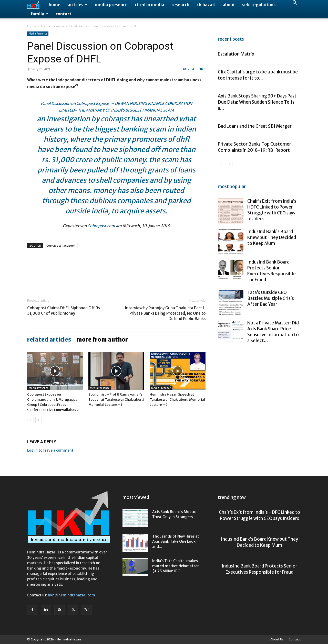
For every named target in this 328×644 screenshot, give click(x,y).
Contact (64, 14)
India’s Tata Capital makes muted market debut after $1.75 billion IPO (176, 566)
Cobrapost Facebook (61, 245)
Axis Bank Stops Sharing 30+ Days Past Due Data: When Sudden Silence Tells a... (257, 102)
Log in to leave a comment (50, 450)
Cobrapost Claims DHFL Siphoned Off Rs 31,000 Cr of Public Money (64, 311)
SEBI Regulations (259, 5)
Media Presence (111, 5)
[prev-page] (30, 420)
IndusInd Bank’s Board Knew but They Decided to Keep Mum (272, 237)
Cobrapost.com (101, 226)
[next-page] (39, 420)
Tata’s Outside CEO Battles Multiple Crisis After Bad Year (271, 298)
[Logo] (36, 5)
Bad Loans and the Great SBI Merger (255, 126)
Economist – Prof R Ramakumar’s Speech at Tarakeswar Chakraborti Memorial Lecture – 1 (116, 400)
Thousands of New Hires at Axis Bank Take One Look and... (176, 541)
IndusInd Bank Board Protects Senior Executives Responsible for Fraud (271, 271)
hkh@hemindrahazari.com (71, 595)
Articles (78, 5)
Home (55, 5)
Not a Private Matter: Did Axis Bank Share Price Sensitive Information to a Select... (273, 332)
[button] (295, 3)
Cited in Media (150, 5)
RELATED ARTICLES (49, 340)
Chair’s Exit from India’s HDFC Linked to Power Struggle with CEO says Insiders (272, 210)
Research (180, 5)
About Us (277, 639)
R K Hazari (206, 5)
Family (39, 14)
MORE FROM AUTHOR (102, 340)
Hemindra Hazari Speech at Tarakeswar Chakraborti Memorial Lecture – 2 (177, 400)
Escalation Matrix (236, 54)
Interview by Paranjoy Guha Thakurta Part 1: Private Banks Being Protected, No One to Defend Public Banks (165, 313)
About (229, 5)
